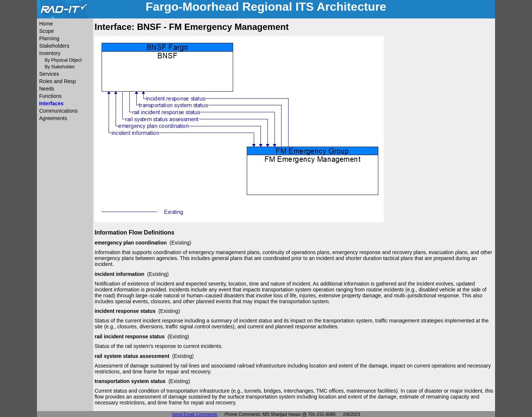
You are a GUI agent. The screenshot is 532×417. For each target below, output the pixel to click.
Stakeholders (54, 46)
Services (49, 74)
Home (46, 24)
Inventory (50, 53)
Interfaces (51, 103)
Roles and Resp (58, 81)
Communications (58, 111)
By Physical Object (63, 60)
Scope (47, 31)
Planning (49, 38)
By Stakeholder (60, 67)
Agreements (53, 118)
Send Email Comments (195, 414)
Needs (47, 89)
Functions (50, 96)
